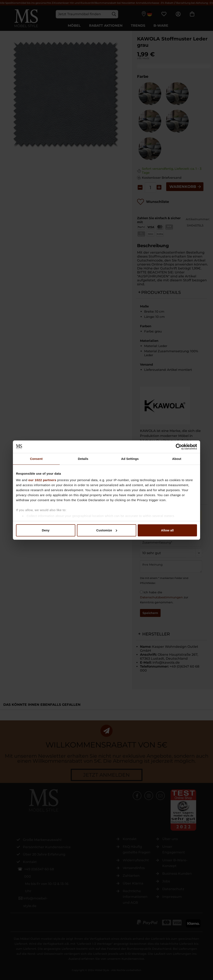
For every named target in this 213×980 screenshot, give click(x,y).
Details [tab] (83, 459)
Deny (46, 530)
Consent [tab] (36, 459)
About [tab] (177, 459)
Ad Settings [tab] (130, 459)
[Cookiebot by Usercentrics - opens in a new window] (179, 447)
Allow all (167, 530)
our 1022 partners (42, 480)
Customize (107, 530)
